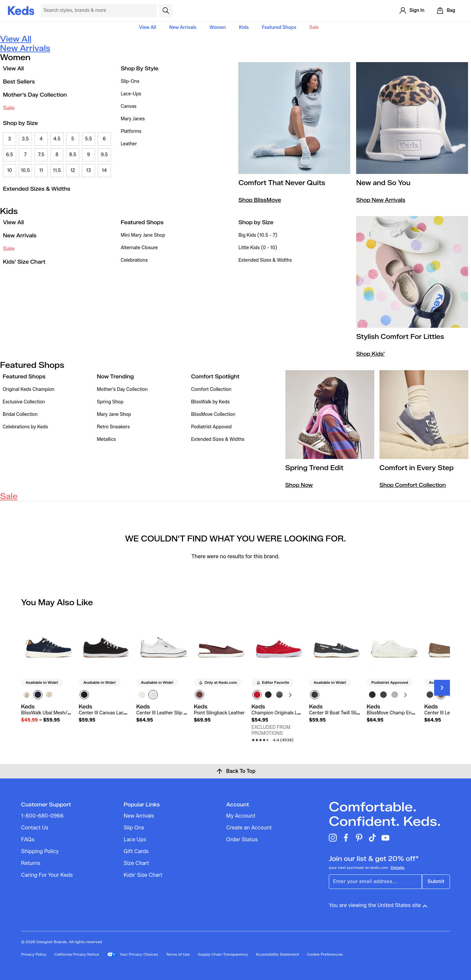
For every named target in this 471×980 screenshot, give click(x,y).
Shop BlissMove (260, 200)
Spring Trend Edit (314, 468)
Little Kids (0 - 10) (258, 248)
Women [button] (218, 27)
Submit (436, 882)
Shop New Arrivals (381, 200)
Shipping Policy (40, 851)
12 (73, 170)
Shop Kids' (370, 354)
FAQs (28, 839)
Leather (129, 144)
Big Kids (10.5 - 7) (258, 235)
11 (41, 170)
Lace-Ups (131, 94)
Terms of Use (178, 954)
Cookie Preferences (325, 954)
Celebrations (134, 260)
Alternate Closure (139, 248)
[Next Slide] (442, 688)
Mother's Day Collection (35, 95)
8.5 (73, 155)
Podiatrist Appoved (211, 427)
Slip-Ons (130, 81)
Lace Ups (135, 839)
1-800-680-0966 (42, 816)
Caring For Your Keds (47, 875)
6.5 (9, 155)
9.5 (104, 155)
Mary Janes (133, 119)
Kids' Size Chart (24, 262)
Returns (31, 863)
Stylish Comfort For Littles (400, 337)
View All (148, 27)
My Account (241, 816)
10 (9, 170)
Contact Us (35, 828)
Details (398, 867)
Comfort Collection (211, 389)
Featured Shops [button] (279, 27)
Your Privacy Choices (132, 954)
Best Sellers (19, 82)
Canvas (129, 106)
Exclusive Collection (24, 402)
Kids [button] (244, 27)
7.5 (41, 155)
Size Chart (136, 863)
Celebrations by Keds (25, 427)
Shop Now (299, 485)
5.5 (88, 139)
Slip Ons (134, 828)
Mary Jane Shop (114, 414)
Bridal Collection (20, 414)
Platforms (131, 131)
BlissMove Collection (213, 414)
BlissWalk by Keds (210, 402)
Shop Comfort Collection (413, 485)
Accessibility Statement (277, 954)
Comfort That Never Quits (282, 183)
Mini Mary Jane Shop (143, 235)
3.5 (25, 139)
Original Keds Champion (28, 389)
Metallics (106, 439)
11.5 (57, 170)
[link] (47, 713)
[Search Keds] (99, 11)
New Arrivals (183, 27)
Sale (314, 27)
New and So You (383, 183)
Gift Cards (136, 851)
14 (104, 170)
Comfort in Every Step (417, 468)
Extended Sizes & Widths (37, 189)
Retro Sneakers (113, 427)
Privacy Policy (34, 954)
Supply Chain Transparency (223, 954)
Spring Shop (110, 402)
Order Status (242, 839)
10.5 (25, 170)
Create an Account (249, 828)
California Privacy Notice (77, 954)
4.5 (57, 139)
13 (89, 170)
